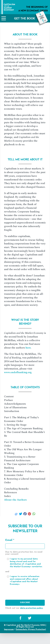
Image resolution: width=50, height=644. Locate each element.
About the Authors (15, 500)
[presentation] (25, 593)
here (28, 348)
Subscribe (25, 603)
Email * (10, 540)
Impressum (9, 630)
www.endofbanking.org (18, 372)
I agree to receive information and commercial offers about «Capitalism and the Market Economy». (25, 580)
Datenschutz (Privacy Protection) (31, 630)
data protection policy (32, 608)
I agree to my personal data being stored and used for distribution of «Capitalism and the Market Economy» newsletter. (26, 563)
